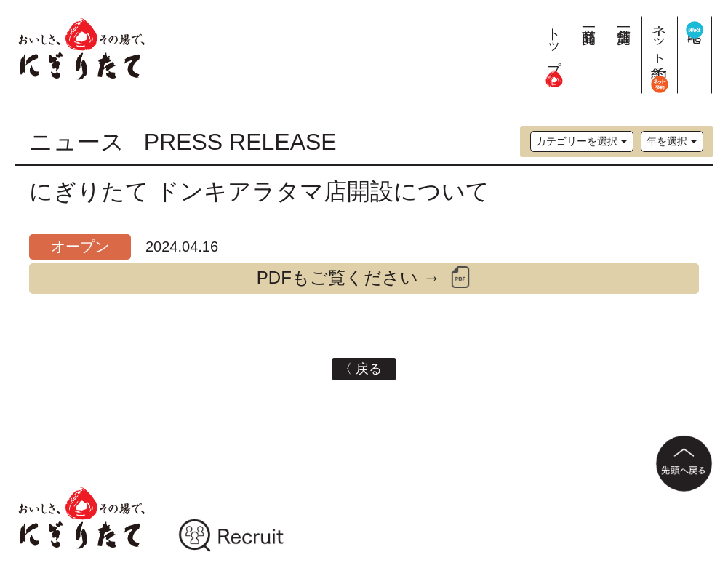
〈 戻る (364, 369)
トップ (555, 51)
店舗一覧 (624, 20)
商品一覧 (589, 20)
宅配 (695, 27)
